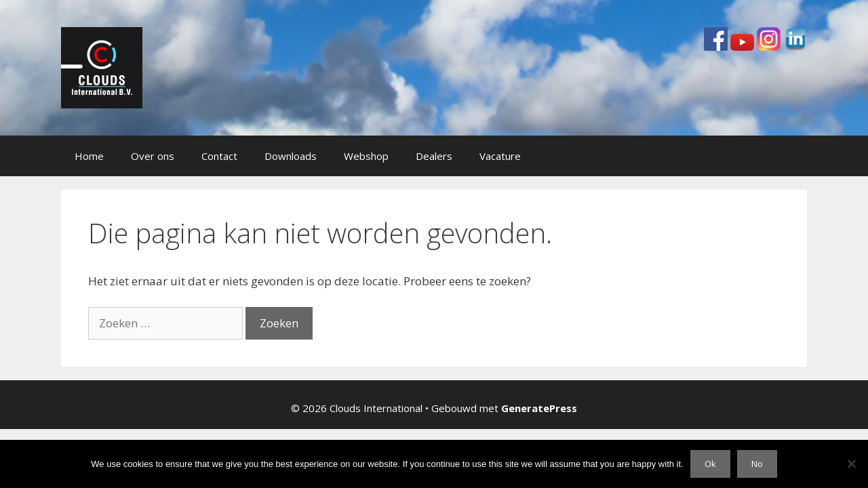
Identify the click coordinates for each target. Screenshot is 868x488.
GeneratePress (539, 408)
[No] (851, 464)
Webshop (366, 156)
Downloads (291, 156)
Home (89, 156)
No (757, 464)
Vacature (500, 156)
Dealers (434, 156)
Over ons (153, 156)
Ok (710, 464)
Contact (219, 156)
